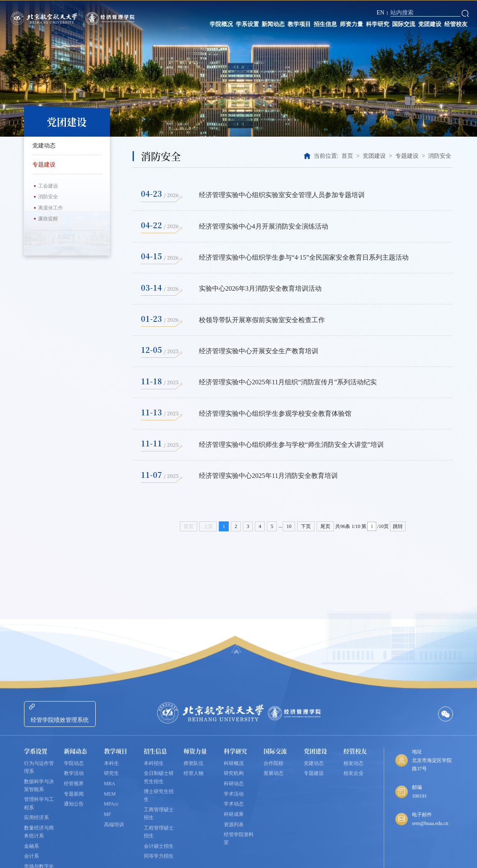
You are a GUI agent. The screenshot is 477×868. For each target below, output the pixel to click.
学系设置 (247, 24)
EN (381, 13)
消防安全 (48, 197)
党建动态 (44, 146)
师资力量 (351, 24)
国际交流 (404, 24)
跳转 (398, 526)
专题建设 (67, 164)
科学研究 (378, 24)
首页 (347, 156)
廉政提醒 (48, 219)
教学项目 (299, 24)
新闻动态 (273, 24)
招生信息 (325, 24)
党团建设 (430, 24)
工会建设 (48, 186)
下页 (306, 526)
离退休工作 (51, 208)
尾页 (325, 526)
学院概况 (221, 24)
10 (289, 526)
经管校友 (456, 24)
